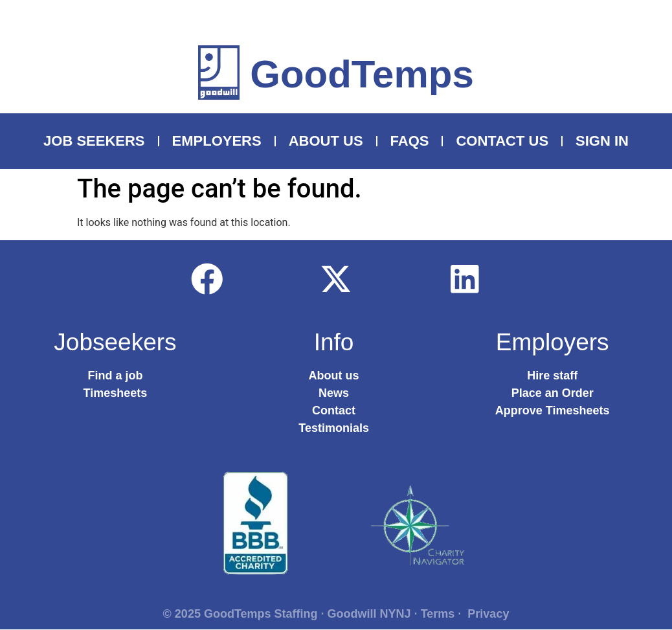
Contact (334, 411)
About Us (326, 141)
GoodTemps (362, 74)
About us (334, 376)
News (334, 394)
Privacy (488, 614)
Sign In (602, 141)
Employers (217, 141)
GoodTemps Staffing (261, 614)
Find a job (115, 376)
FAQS (410, 141)
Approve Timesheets (553, 411)
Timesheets (116, 394)
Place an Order (553, 394)
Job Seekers (94, 141)
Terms (438, 614)
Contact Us (502, 141)
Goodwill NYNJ (369, 614)
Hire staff (552, 376)
